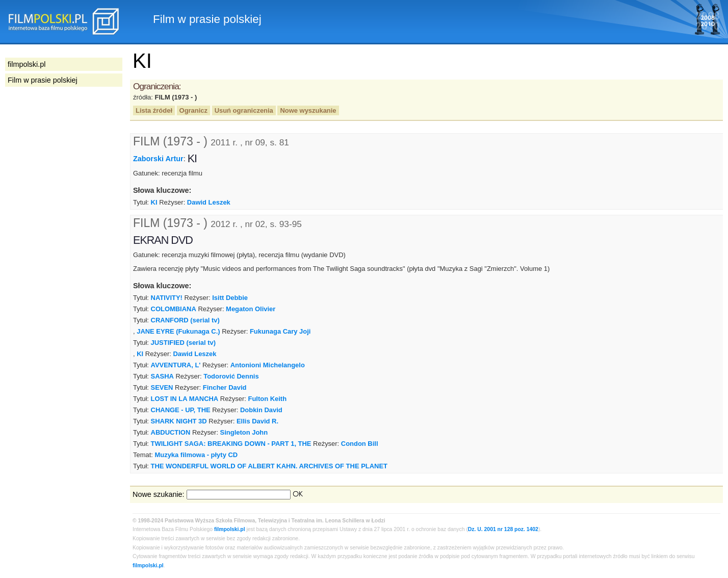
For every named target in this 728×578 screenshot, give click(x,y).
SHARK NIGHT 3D (179, 421)
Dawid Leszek (209, 202)
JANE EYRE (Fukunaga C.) (178, 331)
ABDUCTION (171, 432)
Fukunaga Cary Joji (280, 331)
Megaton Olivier (251, 309)
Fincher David (225, 387)
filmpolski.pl (230, 529)
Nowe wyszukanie (308, 110)
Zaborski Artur (158, 159)
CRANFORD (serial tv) (185, 320)
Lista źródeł (154, 110)
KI (154, 202)
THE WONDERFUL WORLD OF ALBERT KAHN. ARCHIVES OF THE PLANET (269, 466)
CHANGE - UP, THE (181, 410)
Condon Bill (360, 444)
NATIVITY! (167, 298)
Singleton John (244, 432)
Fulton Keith (268, 399)
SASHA (162, 376)
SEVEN (162, 387)
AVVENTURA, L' (176, 365)
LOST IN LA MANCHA (185, 399)
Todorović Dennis (231, 376)
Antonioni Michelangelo (268, 365)
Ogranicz (193, 110)
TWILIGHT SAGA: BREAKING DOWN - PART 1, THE (231, 444)
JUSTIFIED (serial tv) (183, 343)
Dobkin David (261, 410)
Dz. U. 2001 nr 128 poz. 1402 (503, 529)
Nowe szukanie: (159, 494)
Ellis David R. (257, 421)
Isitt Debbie (230, 298)
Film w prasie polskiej (43, 80)
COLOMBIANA (174, 309)
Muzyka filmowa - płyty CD (196, 455)
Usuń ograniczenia (244, 110)
